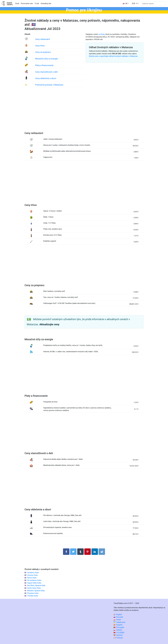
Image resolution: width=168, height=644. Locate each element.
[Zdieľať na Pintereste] (88, 552)
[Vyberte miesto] (153, 4)
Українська (119, 622)
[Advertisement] (84, 112)
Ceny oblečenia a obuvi (46, 78)
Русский (118, 617)
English (118, 614)
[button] (135, 4)
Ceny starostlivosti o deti (46, 72)
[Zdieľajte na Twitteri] (73, 552)
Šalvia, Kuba (32, 578)
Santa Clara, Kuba (34, 588)
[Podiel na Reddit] (102, 552)
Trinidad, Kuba (33, 596)
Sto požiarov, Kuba (34, 580)
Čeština (118, 630)
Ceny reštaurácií (42, 39)
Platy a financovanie (44, 65)
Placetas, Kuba (33, 593)
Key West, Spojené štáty (36, 585)
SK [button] (125, 3)
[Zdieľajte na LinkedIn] (95, 552)
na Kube (102, 34)
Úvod (17, 3)
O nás (37, 3)
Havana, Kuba (32, 575)
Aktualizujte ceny (49, 324)
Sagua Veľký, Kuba (34, 583)
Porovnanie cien (27, 3)
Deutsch (118, 635)
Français (118, 638)
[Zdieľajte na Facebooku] (66, 552)
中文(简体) (119, 633)
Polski (117, 620)
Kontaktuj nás (46, 3)
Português (119, 627)
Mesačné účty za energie (46, 59)
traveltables (10, 4)
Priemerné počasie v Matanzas (49, 85)
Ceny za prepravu (43, 52)
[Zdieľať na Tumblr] (80, 552)
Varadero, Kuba (33, 573)
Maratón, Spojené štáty (36, 591)
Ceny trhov (40, 46)
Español (118, 625)
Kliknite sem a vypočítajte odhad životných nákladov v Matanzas (113, 56)
